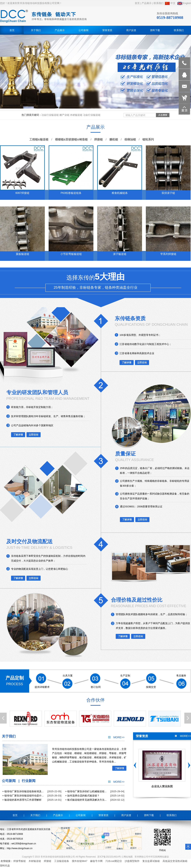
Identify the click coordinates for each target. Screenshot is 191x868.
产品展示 (147, 3)
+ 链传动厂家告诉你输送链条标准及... (23, 791)
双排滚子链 (168, 193)
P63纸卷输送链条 (71, 193)
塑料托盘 (5, 866)
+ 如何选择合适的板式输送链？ (82, 796)
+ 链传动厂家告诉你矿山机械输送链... (86, 791)
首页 (137, 3)
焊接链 (48, 861)
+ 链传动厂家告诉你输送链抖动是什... (23, 796)
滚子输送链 (120, 254)
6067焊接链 (22, 193)
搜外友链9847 (80, 861)
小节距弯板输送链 (71, 254)
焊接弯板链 (20, 861)
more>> (116, 737)
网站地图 (128, 857)
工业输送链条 (62, 861)
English (184, 3)
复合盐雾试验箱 (151, 861)
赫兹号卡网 (96, 861)
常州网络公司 (141, 857)
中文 (170, 3)
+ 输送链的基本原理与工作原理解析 (22, 800)
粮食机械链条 (120, 193)
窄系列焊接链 (168, 254)
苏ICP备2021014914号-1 (110, 857)
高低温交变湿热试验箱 (175, 861)
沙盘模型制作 (132, 861)
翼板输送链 (22, 254)
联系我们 (159, 3)
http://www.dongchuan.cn (20, 848)
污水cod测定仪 (114, 861)
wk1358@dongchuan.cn (24, 844)
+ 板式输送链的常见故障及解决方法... (86, 800)
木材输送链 (35, 861)
